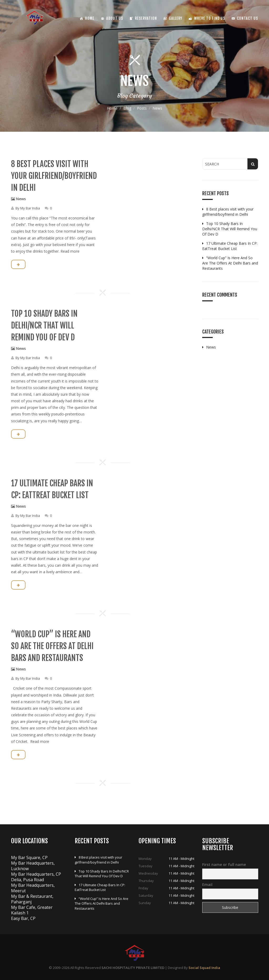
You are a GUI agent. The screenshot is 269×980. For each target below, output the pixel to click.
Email (207, 885)
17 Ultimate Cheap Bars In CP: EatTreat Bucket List (230, 246)
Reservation (146, 18)
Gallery (176, 18)
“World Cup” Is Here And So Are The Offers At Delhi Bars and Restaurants (52, 646)
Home (112, 108)
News (21, 199)
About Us (115, 18)
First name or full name (224, 864)
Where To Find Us (210, 18)
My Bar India (30, 208)
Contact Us (247, 18)
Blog (127, 108)
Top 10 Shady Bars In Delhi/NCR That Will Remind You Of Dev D (44, 325)
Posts (142, 108)
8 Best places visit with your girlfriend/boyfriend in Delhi (54, 176)
